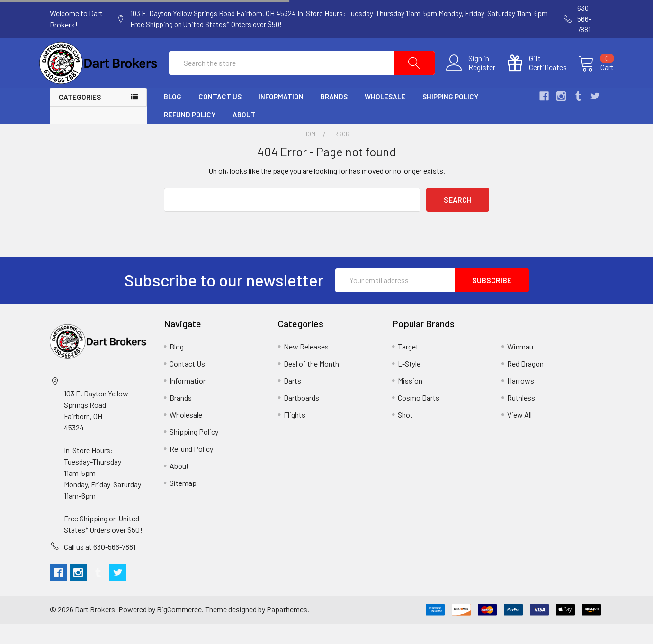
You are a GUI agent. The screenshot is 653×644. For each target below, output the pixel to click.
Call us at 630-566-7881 (100, 567)
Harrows (521, 401)
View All (519, 435)
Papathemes (287, 630)
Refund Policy (190, 135)
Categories (80, 118)
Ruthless (521, 418)
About (244, 135)
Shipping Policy (450, 117)
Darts (292, 401)
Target (408, 367)
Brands (334, 117)
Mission (410, 401)
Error (340, 155)
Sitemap (183, 503)
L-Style (409, 384)
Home (311, 155)
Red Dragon (525, 384)
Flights (295, 435)
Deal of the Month (311, 384)
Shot (405, 435)
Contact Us (220, 117)
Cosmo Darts (419, 418)
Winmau (520, 367)
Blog (173, 117)
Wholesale (385, 117)
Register (472, 78)
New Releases (306, 367)
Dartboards (301, 418)
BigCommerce (179, 630)
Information (281, 117)
